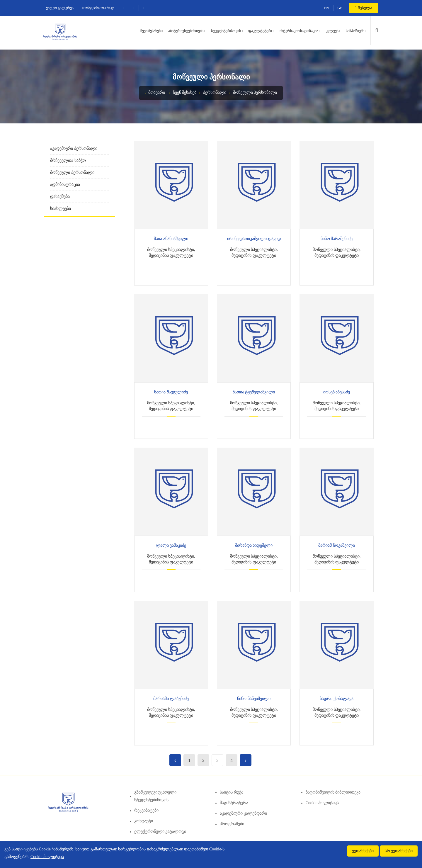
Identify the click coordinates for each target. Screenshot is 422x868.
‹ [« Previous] (175, 760)
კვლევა (332, 31)
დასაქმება (60, 197)
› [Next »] (245, 760)
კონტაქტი (144, 821)
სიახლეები (61, 209)
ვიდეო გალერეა (59, 8)
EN (326, 8)
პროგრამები (232, 824)
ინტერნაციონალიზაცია (299, 31)
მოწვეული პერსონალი (255, 92)
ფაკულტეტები (260, 31)
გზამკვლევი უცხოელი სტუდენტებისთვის (155, 796)
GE (340, 8)
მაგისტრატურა (234, 803)
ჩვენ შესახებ (150, 31)
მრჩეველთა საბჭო (68, 160)
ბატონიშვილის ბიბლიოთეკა (333, 792)
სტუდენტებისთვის (226, 31)
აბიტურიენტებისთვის (186, 31)
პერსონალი (215, 92)
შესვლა (364, 8)
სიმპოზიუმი (355, 31)
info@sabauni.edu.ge (98, 8)
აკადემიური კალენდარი (243, 813)
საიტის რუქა (232, 792)
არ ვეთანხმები (399, 851)
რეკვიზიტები (146, 810)
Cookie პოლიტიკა (322, 803)
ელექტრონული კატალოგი (160, 832)
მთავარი (155, 92)
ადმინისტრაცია (65, 185)
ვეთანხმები (363, 851)
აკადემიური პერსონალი (74, 148)
